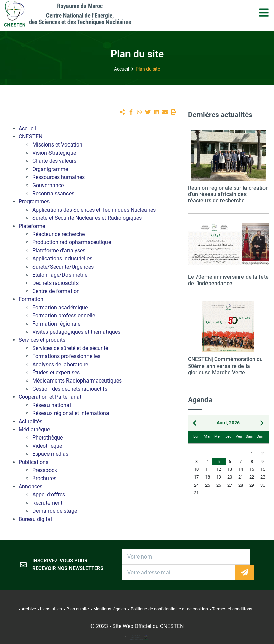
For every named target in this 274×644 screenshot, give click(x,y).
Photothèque (47, 438)
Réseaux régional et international (71, 413)
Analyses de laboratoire (60, 364)
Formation (31, 299)
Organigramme (50, 169)
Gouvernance (48, 185)
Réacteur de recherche (58, 234)
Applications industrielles (62, 259)
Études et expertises (56, 373)
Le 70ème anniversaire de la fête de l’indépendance (228, 280)
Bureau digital (35, 519)
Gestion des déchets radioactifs (70, 389)
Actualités (31, 421)
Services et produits (42, 340)
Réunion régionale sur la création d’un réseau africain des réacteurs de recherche (228, 194)
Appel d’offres (49, 495)
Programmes (34, 202)
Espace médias (50, 454)
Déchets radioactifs (55, 283)
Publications (34, 462)
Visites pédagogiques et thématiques (76, 332)
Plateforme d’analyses (59, 250)
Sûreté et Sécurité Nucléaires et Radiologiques (87, 218)
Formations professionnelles (66, 356)
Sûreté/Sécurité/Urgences (63, 267)
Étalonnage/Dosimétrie (60, 275)
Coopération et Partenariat (50, 397)
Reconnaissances (53, 193)
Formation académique (60, 307)
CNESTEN (31, 136)
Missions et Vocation (57, 145)
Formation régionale (56, 324)
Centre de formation (56, 291)
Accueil (121, 69)
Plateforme (32, 226)
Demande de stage (55, 511)
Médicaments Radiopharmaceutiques (77, 381)
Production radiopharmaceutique (72, 242)
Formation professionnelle (64, 316)
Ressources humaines (58, 177)
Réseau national (52, 405)
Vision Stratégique (54, 153)
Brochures (44, 478)
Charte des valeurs (54, 161)
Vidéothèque (47, 446)
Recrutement (47, 503)
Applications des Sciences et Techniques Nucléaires (94, 210)
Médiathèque (34, 430)
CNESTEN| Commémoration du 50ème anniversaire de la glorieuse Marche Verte (225, 366)
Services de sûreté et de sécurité (70, 348)
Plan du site (148, 69)
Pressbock (45, 470)
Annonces (31, 486)
